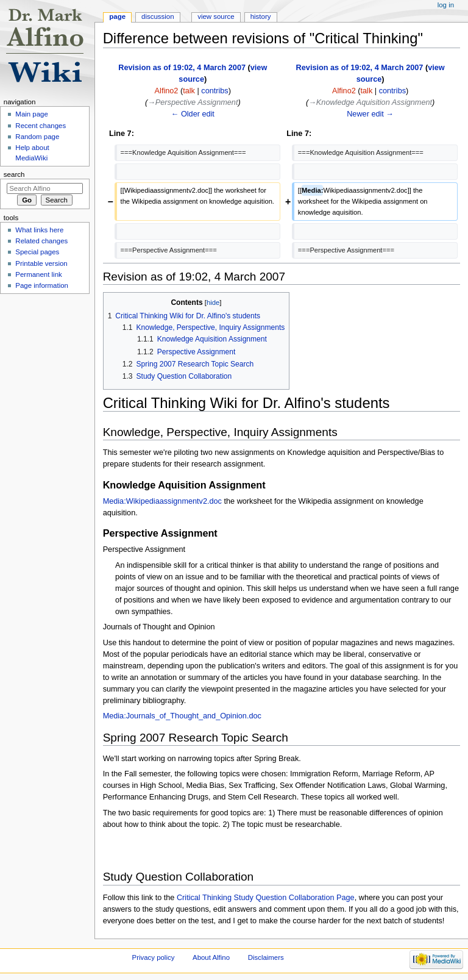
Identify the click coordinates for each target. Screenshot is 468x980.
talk (189, 91)
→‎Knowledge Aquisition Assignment (370, 102)
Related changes (41, 241)
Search (14, 174)
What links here (39, 230)
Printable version (41, 263)
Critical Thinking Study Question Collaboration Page (266, 898)
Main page (32, 114)
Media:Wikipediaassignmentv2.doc (162, 501)
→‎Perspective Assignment (193, 102)
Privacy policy (154, 957)
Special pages (37, 252)
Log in (446, 5)
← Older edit (193, 114)
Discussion (158, 16)
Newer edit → (370, 114)
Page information (42, 285)
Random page (37, 137)
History (261, 16)
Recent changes (41, 126)
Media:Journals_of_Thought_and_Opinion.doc (182, 716)
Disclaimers (266, 957)
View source (216, 16)
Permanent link (38, 274)
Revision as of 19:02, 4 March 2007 (182, 68)
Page (117, 16)
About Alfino (211, 957)
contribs (214, 91)
